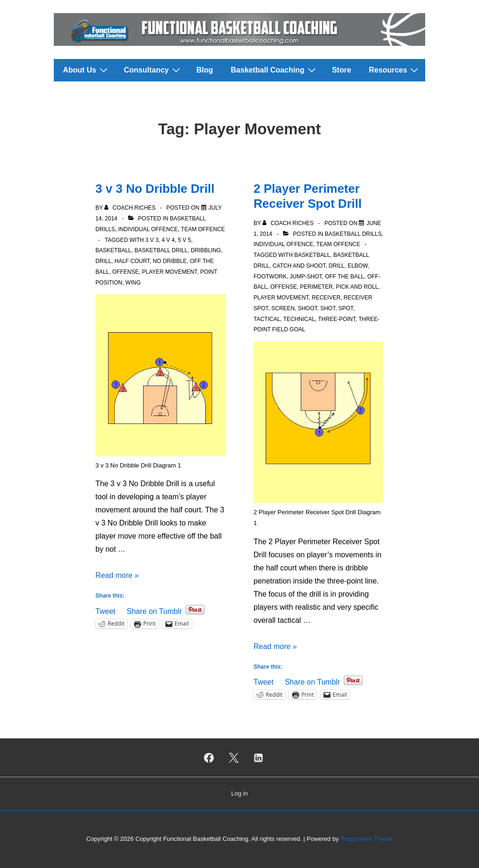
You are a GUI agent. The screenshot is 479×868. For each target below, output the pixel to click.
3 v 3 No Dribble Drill (155, 189)
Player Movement (169, 272)
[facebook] (209, 758)
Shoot (308, 308)
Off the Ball (345, 277)
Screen (283, 308)
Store (342, 70)
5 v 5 (184, 240)
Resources (395, 70)
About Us (87, 70)
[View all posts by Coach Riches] (131, 208)
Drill (103, 261)
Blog (205, 70)
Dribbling (206, 250)
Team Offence (203, 229)
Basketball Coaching (274, 70)
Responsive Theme (367, 839)
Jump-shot (306, 277)
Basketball (113, 250)
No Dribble (170, 261)
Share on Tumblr (154, 610)
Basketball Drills (353, 234)
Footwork (270, 277)
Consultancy (153, 70)
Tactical (267, 319)
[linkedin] (258, 758)
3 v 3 (152, 240)
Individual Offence (148, 229)
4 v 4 (168, 240)
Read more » (117, 575)
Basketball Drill (161, 250)
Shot (328, 308)
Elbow (358, 266)
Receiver (326, 298)
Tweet (105, 610)
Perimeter (316, 287)
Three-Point (337, 319)
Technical (299, 319)
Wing (133, 283)
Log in (239, 793)
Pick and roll (357, 287)
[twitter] (234, 758)
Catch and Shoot (299, 266)
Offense (126, 272)
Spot (345, 308)
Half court (132, 261)
